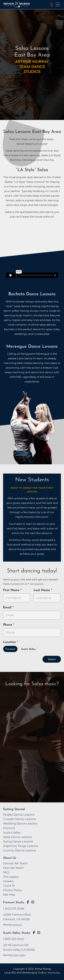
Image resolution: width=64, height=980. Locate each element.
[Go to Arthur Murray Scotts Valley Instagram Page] (39, 933)
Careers (8, 881)
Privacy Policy (13, 890)
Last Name (42, 590)
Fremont (10, 649)
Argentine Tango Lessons (21, 846)
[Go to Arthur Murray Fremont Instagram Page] (33, 902)
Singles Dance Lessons (19, 815)
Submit (52, 659)
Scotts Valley (28, 649)
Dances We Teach (15, 863)
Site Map (9, 895)
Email (8, 608)
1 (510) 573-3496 (14, 909)
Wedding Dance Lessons (20, 823)
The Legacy (11, 877)
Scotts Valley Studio (17, 933)
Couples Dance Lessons (19, 819)
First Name (12, 590)
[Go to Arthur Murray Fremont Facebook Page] (28, 902)
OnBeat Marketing (49, 973)
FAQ (6, 872)
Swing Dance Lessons (18, 841)
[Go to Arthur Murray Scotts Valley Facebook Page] (34, 933)
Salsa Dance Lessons (17, 837)
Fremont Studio (14, 903)
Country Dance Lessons (19, 850)
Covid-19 (9, 886)
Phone (8, 625)
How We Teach (13, 868)
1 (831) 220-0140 (14, 939)
